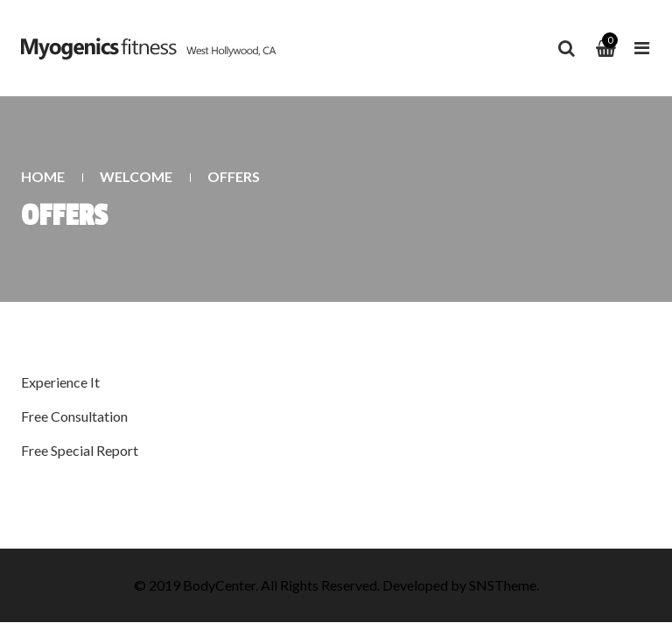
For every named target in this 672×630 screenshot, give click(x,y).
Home (43, 176)
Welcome (136, 176)
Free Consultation (74, 416)
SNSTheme (503, 585)
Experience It (60, 382)
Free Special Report (80, 450)
